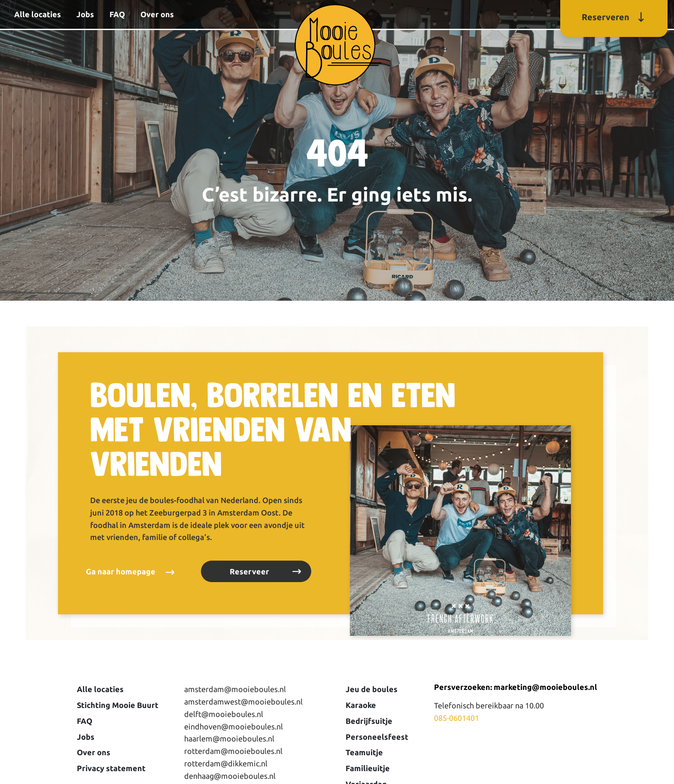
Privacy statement (111, 768)
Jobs (85, 14)
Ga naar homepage (121, 571)
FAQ (117, 14)
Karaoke (361, 705)
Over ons (157, 14)
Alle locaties (38, 14)
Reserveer (249, 571)
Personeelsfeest (377, 737)
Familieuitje (368, 768)
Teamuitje (364, 752)
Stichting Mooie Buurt (118, 705)
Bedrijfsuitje (369, 721)
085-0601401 (457, 718)
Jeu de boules (372, 689)
